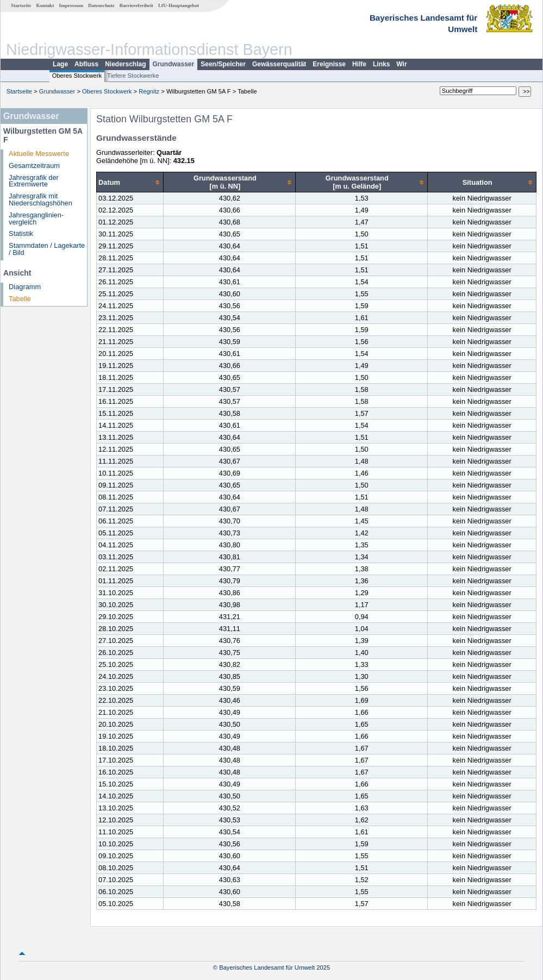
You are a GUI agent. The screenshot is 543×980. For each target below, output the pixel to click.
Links (381, 64)
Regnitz (149, 91)
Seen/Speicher (223, 64)
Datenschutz (101, 5)
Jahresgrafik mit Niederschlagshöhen (40, 199)
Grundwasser (174, 64)
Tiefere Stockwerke (133, 76)
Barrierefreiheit (136, 5)
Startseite (21, 5)
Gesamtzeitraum (34, 166)
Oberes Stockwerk (77, 76)
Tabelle (20, 299)
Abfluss (86, 64)
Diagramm (25, 287)
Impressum (71, 5)
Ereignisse (329, 64)
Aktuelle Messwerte (39, 154)
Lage (60, 64)
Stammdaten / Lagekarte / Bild (47, 249)
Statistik (21, 233)
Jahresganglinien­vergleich (36, 219)
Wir (401, 64)
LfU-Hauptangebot (179, 5)
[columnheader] (130, 182)
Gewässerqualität (279, 64)
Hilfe (359, 64)
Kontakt (45, 5)
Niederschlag (125, 64)
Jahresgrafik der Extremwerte (34, 181)
